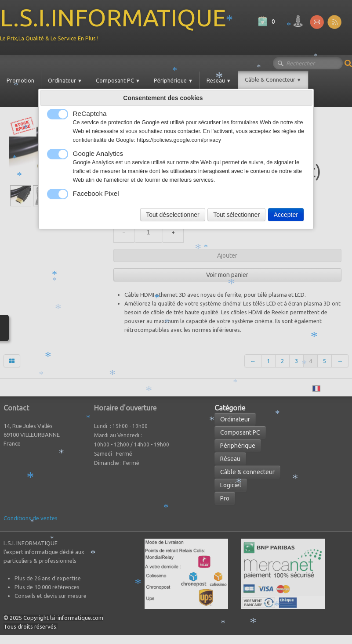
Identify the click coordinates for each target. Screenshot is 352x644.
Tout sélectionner (236, 215)
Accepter (286, 215)
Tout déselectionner (172, 215)
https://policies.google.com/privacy (179, 140)
